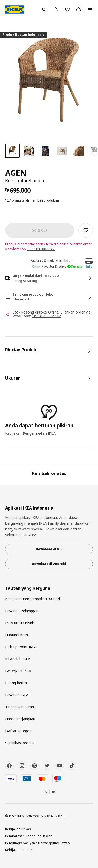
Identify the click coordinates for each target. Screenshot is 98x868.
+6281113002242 (41, 249)
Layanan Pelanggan (22, 611)
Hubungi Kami (17, 635)
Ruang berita (16, 683)
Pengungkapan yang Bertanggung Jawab (38, 843)
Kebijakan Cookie (19, 850)
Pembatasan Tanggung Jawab (29, 836)
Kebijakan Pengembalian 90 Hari (33, 599)
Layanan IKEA (17, 695)
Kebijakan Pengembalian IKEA (30, 433)
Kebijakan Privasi (18, 829)
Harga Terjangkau (20, 719)
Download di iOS (49, 549)
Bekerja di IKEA (18, 671)
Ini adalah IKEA (18, 659)
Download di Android (49, 564)
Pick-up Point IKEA (21, 647)
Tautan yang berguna (28, 588)
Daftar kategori (18, 731)
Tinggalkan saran (20, 707)
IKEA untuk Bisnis (20, 623)
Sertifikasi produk (20, 743)
